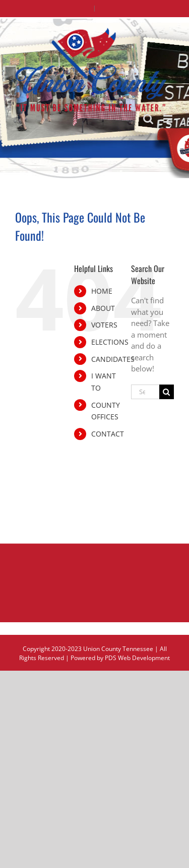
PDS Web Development (137, 658)
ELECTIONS (110, 342)
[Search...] (145, 392)
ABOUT (103, 308)
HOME (102, 291)
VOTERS (104, 325)
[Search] (167, 392)
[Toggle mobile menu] (169, 119)
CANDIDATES (113, 359)
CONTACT (108, 434)
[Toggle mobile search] (148, 119)
